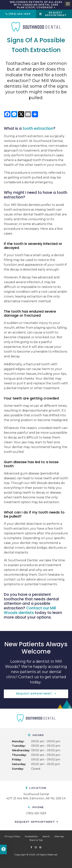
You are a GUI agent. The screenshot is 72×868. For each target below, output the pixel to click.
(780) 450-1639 (19, 14)
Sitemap (59, 836)
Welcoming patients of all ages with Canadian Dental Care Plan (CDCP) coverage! (36, 5)
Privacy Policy (12, 836)
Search (46, 836)
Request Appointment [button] (56, 14)
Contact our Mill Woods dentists (30, 610)
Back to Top (36, 840)
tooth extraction (38, 128)
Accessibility (31, 836)
